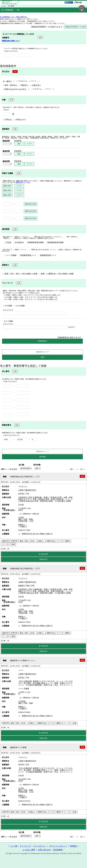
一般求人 (7, 82)
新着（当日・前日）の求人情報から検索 (20, 274)
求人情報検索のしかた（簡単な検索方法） (14, 17)
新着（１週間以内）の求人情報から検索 (56, 274)
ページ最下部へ (82, 8)
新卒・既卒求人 (10, 85)
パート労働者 (10, 255)
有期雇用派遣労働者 (35, 243)
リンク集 (14, 846)
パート (33, 81)
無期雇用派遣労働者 (55, 243)
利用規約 (73, 846)
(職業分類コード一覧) (23, 183)
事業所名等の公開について (11, 41)
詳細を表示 (43, 559)
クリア (29, 144)
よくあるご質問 (29, 850)
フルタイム (22, 81)
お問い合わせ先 (44, 850)
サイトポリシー (40, 846)
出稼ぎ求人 (36, 85)
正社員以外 (18, 243)
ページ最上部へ (82, 861)
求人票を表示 (43, 554)
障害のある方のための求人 (15, 89)
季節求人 (24, 85)
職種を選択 (7, 186)
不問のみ (7, 120)
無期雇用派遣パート (47, 255)
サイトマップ (25, 846)
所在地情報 (58, 850)
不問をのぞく (20, 120)
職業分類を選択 (31, 204)
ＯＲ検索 (7, 306)
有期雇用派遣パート (27, 255)
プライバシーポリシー (58, 846)
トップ (4, 6)
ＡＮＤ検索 (19, 306)
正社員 (7, 243)
